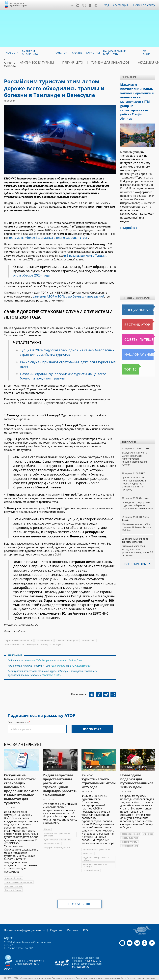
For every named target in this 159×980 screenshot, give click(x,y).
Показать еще (80, 900)
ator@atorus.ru (31, 960)
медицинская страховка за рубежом (57, 831)
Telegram (98, 5)
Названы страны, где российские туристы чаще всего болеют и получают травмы (63, 374)
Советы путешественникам (138, 326)
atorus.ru (72, 977)
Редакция (51, 926)
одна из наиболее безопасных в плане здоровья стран (44, 237)
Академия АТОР (128, 63)
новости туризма (13, 882)
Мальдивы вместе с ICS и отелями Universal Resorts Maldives (136, 514)
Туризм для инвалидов (95, 63)
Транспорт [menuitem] (61, 53)
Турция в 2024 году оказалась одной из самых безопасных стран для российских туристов (67, 350)
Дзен (74, 5)
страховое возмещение (67, 639)
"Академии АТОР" (51, 671)
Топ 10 (127, 356)
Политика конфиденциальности (22, 926)
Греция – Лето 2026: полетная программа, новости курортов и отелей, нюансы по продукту (134, 470)
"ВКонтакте (58, 663)
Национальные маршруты (138, 341)
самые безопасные (14, 643)
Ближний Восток (13, 886)
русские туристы (130, 838)
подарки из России (131, 830)
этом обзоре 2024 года (31, 274)
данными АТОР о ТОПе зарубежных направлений (65, 295)
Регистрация (122, 5)
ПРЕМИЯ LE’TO (63, 63)
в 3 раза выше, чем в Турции (83, 255)
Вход (108, 5)
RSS (78, 926)
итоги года (88, 850)
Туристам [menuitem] (93, 53)
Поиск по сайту (145, 5)
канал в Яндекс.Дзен (71, 658)
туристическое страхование (19, 639)
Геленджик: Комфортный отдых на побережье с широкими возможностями (137, 492)
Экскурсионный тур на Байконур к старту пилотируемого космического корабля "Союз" (135, 445)
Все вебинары (134, 551)
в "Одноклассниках (80, 663)
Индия (47, 825)
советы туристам (130, 834)
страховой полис (44, 639)
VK (86, 5)
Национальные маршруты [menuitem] (114, 53)
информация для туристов (57, 844)
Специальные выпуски (137, 296)
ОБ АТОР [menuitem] (146, 53)
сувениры (148, 830)
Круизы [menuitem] (77, 53)
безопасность (89, 639)
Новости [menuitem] (12, 53)
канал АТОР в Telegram (39, 658)
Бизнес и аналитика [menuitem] (30, 53)
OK (92, 5)
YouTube (80, 5)
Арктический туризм (34, 63)
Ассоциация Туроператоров (19, 4)
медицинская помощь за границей (44, 643)
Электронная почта (18, 718)
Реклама (66, 926)
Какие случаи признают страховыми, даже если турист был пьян (68, 362)
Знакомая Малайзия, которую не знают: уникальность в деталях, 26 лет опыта (137, 537)
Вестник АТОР (131, 311)
